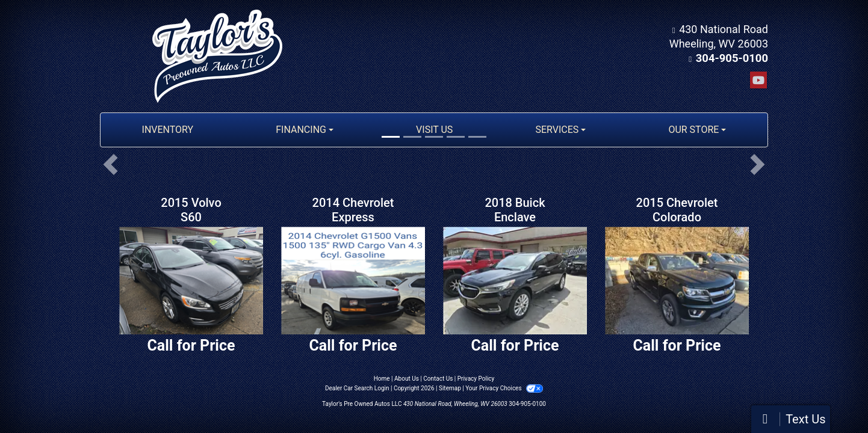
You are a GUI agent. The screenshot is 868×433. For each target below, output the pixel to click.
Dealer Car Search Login (357, 388)
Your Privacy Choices (504, 388)
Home (382, 379)
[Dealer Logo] (217, 56)
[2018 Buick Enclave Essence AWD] (515, 281)
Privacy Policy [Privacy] (476, 379)
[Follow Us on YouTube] (758, 81)
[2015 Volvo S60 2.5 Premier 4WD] (191, 281)
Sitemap (450, 388)
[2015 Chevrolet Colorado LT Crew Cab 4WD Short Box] (677, 281)
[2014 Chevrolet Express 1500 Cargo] (353, 281)
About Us (407, 379)
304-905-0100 (733, 58)
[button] (110, 164)
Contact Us (438, 379)
